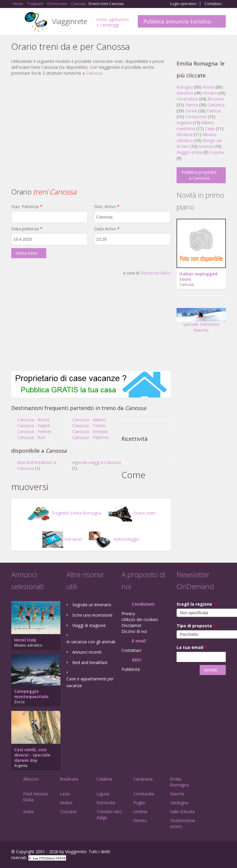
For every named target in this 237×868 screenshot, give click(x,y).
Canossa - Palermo (91, 437)
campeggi (109, 25)
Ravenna (185, 93)
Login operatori (183, 4)
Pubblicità (131, 669)
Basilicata (69, 779)
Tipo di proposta (196, 626)
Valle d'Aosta (182, 812)
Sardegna (179, 803)
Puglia (139, 803)
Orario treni (132, 513)
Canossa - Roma (33, 420)
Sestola (206, 146)
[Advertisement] (91, 124)
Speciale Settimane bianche (201, 322)
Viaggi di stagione (89, 625)
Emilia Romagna (179, 782)
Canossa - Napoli (34, 426)
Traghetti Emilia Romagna (64, 513)
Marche (177, 794)
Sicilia (28, 812)
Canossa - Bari (31, 437)
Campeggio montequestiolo (31, 694)
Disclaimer (132, 625)
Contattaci (213, 4)
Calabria (104, 779)
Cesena (217, 152)
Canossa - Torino (89, 426)
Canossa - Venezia (90, 431)
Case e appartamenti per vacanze (90, 682)
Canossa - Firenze (34, 431)
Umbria (140, 812)
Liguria (103, 794)
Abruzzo (31, 779)
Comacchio (196, 117)
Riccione (216, 99)
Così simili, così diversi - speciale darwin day (32, 755)
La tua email (192, 647)
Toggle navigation (16, 22)
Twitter (209, 852)
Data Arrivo (107, 229)
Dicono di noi (134, 631)
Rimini (208, 87)
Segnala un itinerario (92, 605)
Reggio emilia (189, 152)
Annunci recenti (87, 652)
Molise (66, 803)
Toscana (68, 812)
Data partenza (27, 229)
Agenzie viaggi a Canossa (97, 462)
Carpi (210, 129)
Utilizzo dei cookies (140, 619)
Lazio (65, 794)
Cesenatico (187, 99)
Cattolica (216, 105)
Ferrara (210, 93)
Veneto (140, 820)
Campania (143, 779)
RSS (222, 852)
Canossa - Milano (89, 420)
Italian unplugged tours (198, 276)
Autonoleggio (114, 539)
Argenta (184, 123)
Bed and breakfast (90, 662)
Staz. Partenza (27, 206)
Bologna (185, 87)
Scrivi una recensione (92, 615)
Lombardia (144, 794)
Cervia (191, 111)
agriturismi (119, 19)
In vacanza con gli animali (91, 642)
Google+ (194, 852)
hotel (101, 19)
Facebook (181, 852)
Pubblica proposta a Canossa (199, 175)
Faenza (214, 111)
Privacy (128, 613)
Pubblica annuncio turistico (177, 21)
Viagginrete (70, 21)
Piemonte (106, 803)
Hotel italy (25, 640)
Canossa (94, 73)
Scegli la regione (196, 604)
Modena (185, 134)
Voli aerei (62, 539)
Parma (192, 105)
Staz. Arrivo (107, 206)
